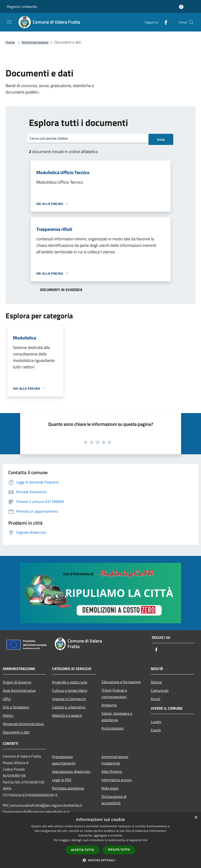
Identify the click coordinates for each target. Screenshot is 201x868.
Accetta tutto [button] (83, 850)
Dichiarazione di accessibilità (114, 800)
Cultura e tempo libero (70, 690)
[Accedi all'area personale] (181, 7)
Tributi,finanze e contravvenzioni (114, 693)
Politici (8, 715)
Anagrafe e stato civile (70, 682)
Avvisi (156, 699)
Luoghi (156, 722)
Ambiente (109, 705)
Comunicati (160, 690)
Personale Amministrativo (23, 724)
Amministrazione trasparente (115, 760)
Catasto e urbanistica (69, 707)
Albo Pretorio (112, 771)
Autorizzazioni (113, 728)
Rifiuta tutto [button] (119, 850)
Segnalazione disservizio (71, 771)
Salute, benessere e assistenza (117, 717)
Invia (161, 139)
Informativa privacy (117, 780)
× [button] (196, 818)
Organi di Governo (17, 682)
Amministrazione (35, 42)
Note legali (110, 788)
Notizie (156, 682)
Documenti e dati (16, 732)
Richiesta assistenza (68, 788)
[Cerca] (191, 22)
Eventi (156, 730)
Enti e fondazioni (16, 707)
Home (10, 42)
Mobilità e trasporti (67, 715)
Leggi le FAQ (62, 780)
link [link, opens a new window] (145, 840)
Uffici (7, 699)
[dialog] (100, 840)
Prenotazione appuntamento (64, 760)
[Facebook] (164, 22)
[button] (101, 860)
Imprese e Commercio (69, 699)
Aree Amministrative (19, 690)
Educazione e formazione (121, 682)
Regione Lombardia (22, 6)
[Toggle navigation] (9, 22)
